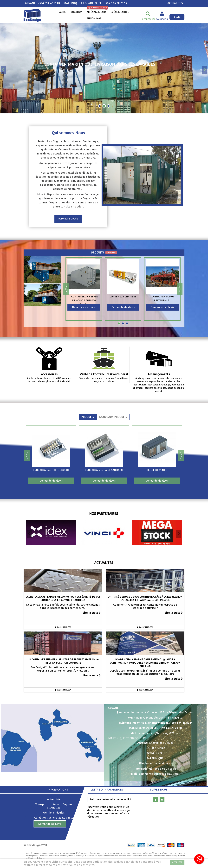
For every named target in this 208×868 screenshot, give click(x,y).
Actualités (104, 563)
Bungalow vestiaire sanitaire (104, 470)
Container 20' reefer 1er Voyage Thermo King (84, 301)
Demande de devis (50, 824)
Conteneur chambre (123, 297)
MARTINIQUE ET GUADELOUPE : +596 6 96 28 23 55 (95, 3)
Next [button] (180, 289)
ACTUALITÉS (175, 3)
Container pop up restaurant (163, 299)
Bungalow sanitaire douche (51, 470)
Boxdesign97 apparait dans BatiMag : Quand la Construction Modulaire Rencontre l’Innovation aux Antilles (145, 663)
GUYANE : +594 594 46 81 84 (43, 3)
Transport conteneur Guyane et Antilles (54, 806)
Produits (88, 417)
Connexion (162, 19)
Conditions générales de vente (54, 818)
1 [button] (119, 323)
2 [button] (123, 323)
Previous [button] (66, 289)
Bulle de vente (157, 470)
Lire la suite (92, 613)
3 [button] (127, 323)
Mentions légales (54, 813)
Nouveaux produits (113, 417)
